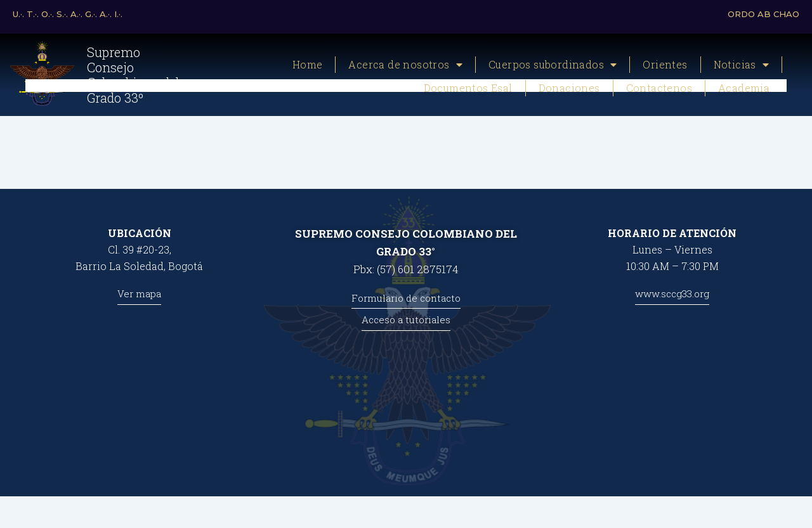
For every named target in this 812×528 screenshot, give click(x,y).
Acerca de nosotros (405, 65)
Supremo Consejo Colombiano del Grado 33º (133, 75)
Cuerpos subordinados (553, 65)
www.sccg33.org (672, 293)
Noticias (742, 65)
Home (308, 64)
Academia (744, 88)
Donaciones (569, 88)
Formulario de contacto (406, 298)
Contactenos (659, 88)
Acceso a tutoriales (406, 319)
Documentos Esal (468, 88)
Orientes (665, 64)
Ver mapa (139, 293)
